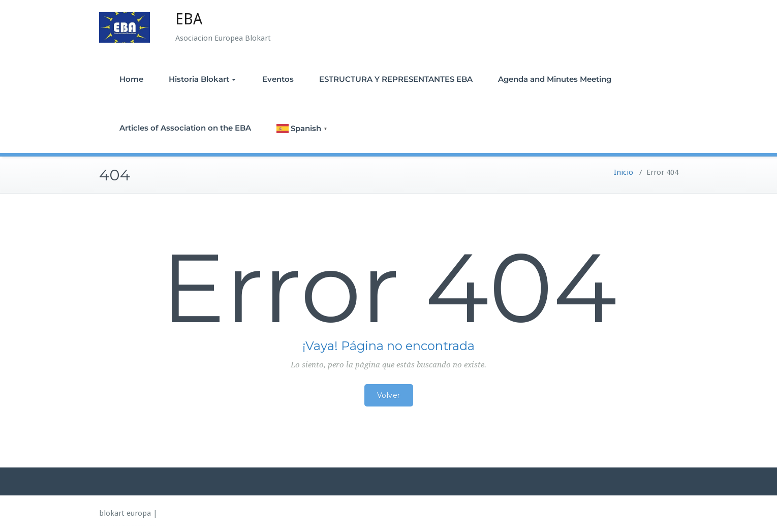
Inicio (624, 172)
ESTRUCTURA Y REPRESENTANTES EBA (396, 79)
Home (131, 79)
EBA (189, 19)
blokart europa (125, 513)
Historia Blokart (202, 79)
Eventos (278, 79)
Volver (389, 395)
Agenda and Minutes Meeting (555, 79)
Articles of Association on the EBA (185, 128)
